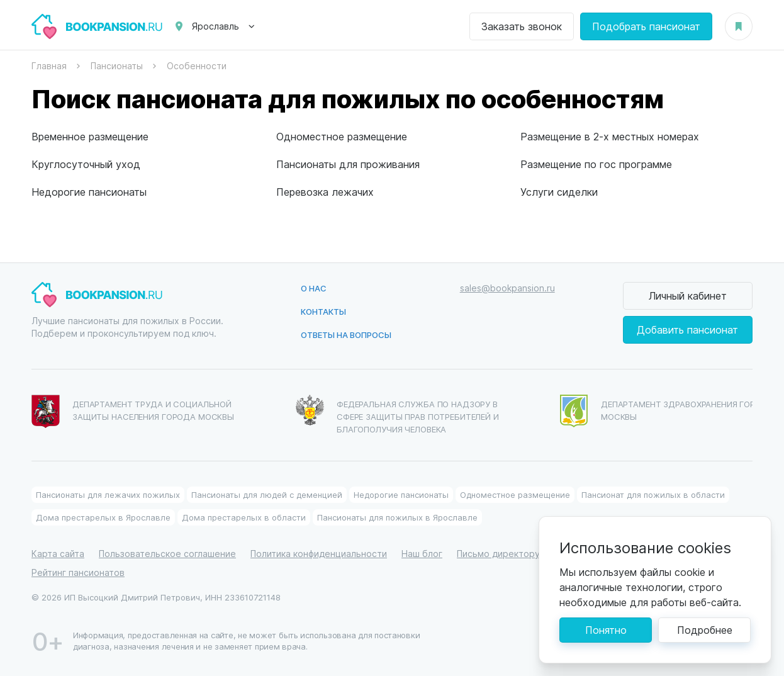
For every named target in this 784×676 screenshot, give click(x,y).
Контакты (323, 311)
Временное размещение (90, 136)
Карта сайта (58, 554)
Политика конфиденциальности (319, 554)
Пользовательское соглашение (167, 554)
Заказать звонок (522, 26)
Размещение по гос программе (596, 164)
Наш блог (422, 554)
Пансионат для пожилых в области (653, 494)
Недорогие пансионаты (89, 192)
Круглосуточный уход (86, 164)
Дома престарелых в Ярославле (103, 517)
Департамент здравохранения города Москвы (667, 411)
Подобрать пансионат (646, 26)
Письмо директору (498, 554)
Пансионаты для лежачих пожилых (108, 494)
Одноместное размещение (342, 136)
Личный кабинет (688, 296)
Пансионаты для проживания (348, 164)
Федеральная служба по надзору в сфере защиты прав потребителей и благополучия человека (397, 414)
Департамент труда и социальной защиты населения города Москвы (133, 412)
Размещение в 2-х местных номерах (610, 136)
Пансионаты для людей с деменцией (267, 494)
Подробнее (705, 630)
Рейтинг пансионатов (78, 572)
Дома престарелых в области (244, 517)
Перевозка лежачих (325, 192)
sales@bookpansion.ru (507, 288)
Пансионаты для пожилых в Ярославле (397, 517)
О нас (314, 288)
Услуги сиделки (559, 192)
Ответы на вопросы (346, 335)
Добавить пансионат (687, 330)
